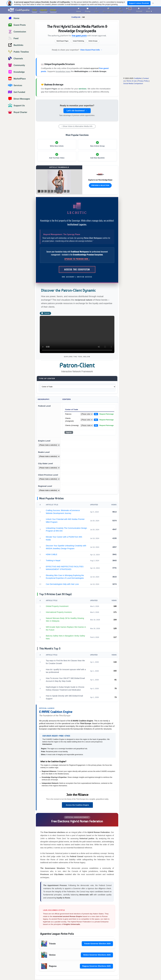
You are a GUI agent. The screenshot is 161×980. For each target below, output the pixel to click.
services (82, 89)
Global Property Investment (57, 606)
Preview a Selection (100, 185)
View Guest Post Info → (91, 50)
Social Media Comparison (133, 83)
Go (96, 414)
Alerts (129, 10)
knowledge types (63, 71)
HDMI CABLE (52, 554)
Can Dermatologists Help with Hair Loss (62, 584)
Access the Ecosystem (77, 269)
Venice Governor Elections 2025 (97, 955)
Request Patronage (107, 414)
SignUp (69, 432)
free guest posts (79, 36)
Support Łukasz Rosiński (139, 3)
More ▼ (149, 10)
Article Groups (99, 71)
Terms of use (131, 81)
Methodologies (81, 71)
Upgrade (44, 10)
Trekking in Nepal (53, 560)
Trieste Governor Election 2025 (97, 944)
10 (68, 191)
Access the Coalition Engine (77, 805)
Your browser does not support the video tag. (77, 334)
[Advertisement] (134, 58)
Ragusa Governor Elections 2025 (96, 966)
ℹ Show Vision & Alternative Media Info (77, 126)
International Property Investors (59, 612)
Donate (53, 10)
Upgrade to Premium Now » (77, 259)
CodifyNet (138, 78)
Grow (35, 10)
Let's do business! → (77, 111)
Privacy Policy (143, 81)
